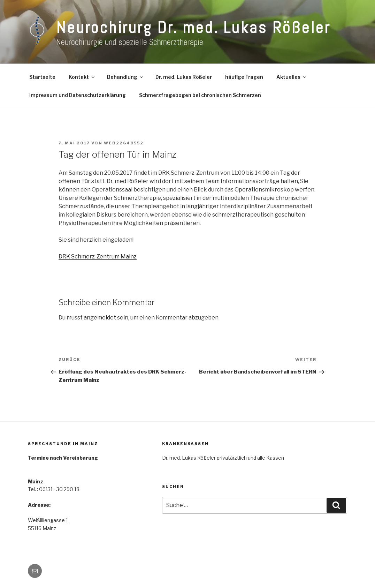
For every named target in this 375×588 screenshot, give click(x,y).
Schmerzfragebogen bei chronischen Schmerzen (200, 95)
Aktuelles (292, 77)
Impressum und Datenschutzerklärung (78, 95)
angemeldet (100, 318)
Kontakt (82, 77)
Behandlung (125, 77)
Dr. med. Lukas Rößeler (184, 77)
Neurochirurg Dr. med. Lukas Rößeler (193, 28)
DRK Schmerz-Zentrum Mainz (98, 257)
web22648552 (124, 143)
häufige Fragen (244, 77)
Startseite (42, 77)
